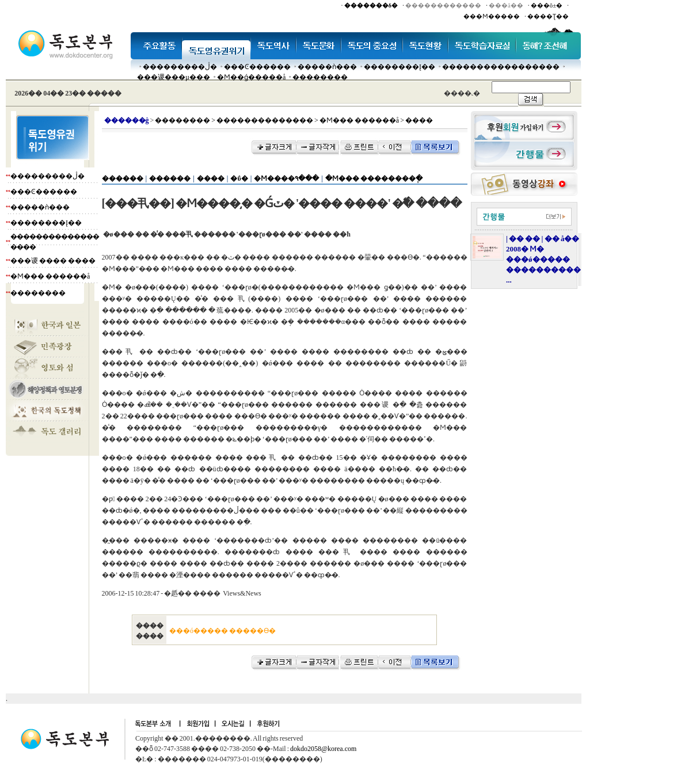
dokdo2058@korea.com (323, 749)
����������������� (501, 67)
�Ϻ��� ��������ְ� (374, 178)
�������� (320, 77)
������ (123, 178)
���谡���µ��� (174, 77)
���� (211, 178)
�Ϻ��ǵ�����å (251, 77)
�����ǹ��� (327, 67)
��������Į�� (400, 67)
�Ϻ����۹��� (286, 178)
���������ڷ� (180, 67)
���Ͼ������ (257, 67)
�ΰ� (239, 178)
